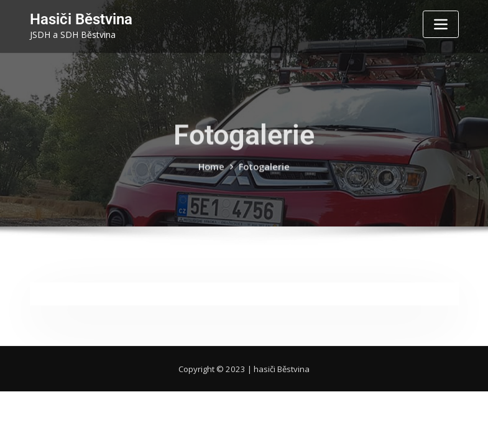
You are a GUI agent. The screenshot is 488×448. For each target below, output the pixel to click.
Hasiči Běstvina (77, 19)
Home (212, 176)
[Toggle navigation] (441, 24)
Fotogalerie (264, 176)
